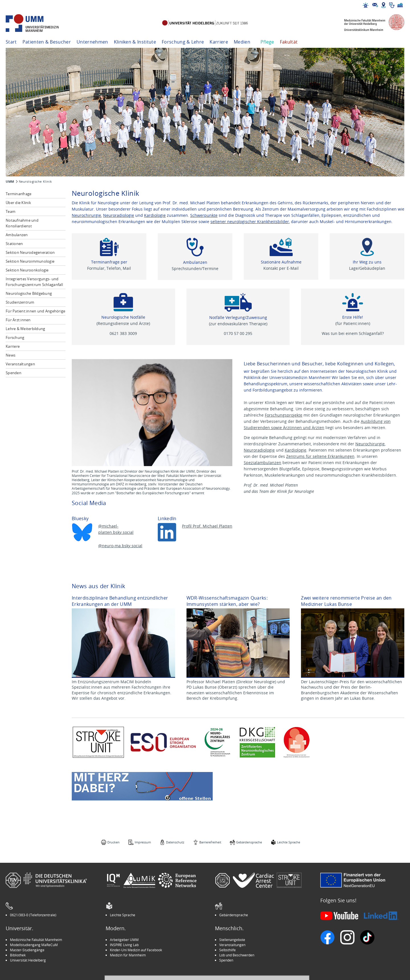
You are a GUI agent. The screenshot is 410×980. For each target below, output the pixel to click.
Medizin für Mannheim (128, 955)
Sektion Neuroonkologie (27, 270)
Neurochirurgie (86, 215)
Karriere (219, 42)
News (11, 355)
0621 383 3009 (123, 333)
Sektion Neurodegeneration (30, 252)
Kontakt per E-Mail (281, 268)
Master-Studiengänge (27, 950)
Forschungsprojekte (284, 415)
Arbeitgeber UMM (124, 940)
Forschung (15, 337)
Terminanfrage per (109, 262)
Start (11, 42)
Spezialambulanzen (263, 463)
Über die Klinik (18, 203)
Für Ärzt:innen (18, 320)
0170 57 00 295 (238, 333)
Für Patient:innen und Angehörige (35, 311)
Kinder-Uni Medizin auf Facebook (136, 950)
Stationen (14, 244)
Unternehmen (92, 42)
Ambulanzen (17, 235)
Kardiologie (155, 215)
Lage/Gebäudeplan (367, 268)
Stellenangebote (232, 940)
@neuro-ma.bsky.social (120, 546)
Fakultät (289, 42)
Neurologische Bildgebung (29, 293)
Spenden (14, 373)
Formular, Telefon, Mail (109, 268)
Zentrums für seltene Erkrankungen (320, 456)
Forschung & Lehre (183, 42)
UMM (10, 182)
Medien (242, 42)
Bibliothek (18, 955)
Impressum (143, 842)
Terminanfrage (19, 194)
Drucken (113, 842)
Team (11, 211)
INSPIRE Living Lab (124, 945)
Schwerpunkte (204, 215)
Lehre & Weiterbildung (25, 329)
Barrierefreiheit (210, 842)
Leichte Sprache (289, 842)
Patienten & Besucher (47, 42)
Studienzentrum (20, 302)
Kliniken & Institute (135, 42)
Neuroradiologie (119, 215)
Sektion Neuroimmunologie (30, 261)
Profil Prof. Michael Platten (207, 526)
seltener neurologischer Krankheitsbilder (250, 222)
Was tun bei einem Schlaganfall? (353, 333)
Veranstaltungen (20, 364)
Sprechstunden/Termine (195, 268)
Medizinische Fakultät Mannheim (36, 940)
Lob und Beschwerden (237, 955)
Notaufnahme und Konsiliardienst (22, 223)
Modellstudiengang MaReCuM (34, 945)
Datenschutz (175, 842)
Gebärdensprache (249, 842)
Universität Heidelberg (28, 960)
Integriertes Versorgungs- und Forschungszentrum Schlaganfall (34, 282)
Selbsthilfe (227, 950)
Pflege (267, 42)
